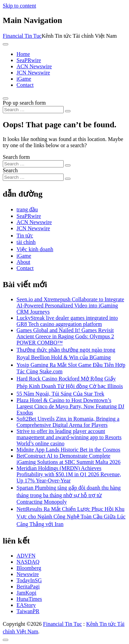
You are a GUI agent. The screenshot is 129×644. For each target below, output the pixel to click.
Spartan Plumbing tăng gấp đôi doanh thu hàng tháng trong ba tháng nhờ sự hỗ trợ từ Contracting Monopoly (69, 495)
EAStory (26, 605)
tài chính (26, 242)
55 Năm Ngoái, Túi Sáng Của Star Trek (60, 394)
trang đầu (27, 209)
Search (10, 170)
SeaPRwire (29, 60)
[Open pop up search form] (6, 98)
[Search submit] (68, 111)
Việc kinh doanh (35, 249)
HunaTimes (29, 599)
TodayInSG (29, 580)
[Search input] (33, 110)
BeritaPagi (28, 587)
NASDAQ (28, 562)
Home (23, 54)
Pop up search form (24, 103)
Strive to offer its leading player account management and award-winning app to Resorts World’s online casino (69, 437)
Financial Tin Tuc (22, 36)
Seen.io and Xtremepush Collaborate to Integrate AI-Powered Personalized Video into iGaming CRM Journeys (70, 306)
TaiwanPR (28, 611)
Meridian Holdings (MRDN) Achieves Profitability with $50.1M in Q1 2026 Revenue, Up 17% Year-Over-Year (69, 474)
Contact (25, 85)
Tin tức (25, 236)
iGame (24, 79)
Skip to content (19, 6)
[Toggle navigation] (6, 44)
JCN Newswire (33, 73)
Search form (16, 157)
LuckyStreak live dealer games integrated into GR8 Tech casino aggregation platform (67, 321)
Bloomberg (29, 568)
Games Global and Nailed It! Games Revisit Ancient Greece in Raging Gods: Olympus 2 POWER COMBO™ (65, 336)
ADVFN (26, 556)
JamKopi (26, 593)
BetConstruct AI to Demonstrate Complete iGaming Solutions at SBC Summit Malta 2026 (68, 459)
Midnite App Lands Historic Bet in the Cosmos (68, 450)
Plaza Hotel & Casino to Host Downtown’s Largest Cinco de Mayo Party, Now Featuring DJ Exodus (70, 406)
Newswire (28, 574)
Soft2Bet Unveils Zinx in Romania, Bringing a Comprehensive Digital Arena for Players (68, 422)
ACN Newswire (34, 66)
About (23, 262)
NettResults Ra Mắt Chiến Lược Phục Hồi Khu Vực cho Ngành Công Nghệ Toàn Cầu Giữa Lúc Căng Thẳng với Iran (71, 517)
